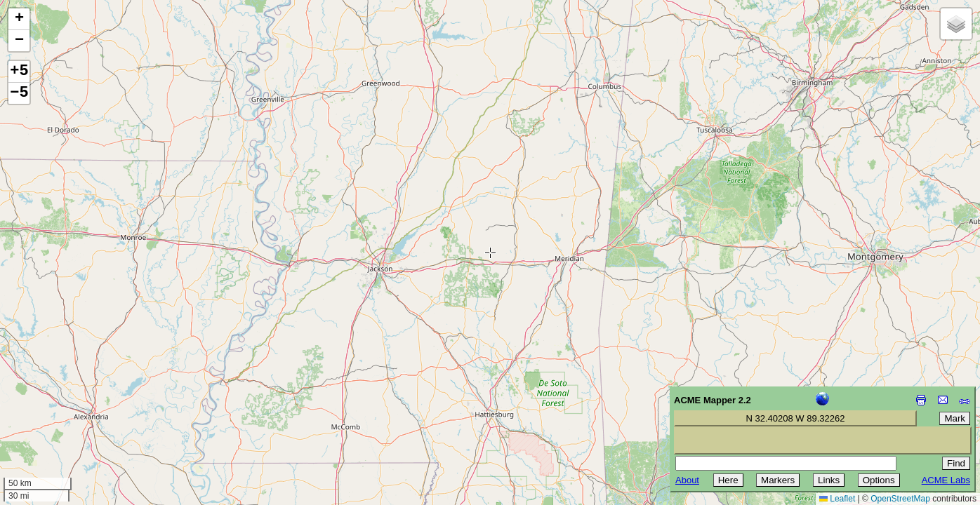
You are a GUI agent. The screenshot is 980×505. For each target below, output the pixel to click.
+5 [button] (19, 72)
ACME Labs (946, 480)
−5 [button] (19, 93)
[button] (19, 19)
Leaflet (837, 499)
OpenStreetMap (900, 499)
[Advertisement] (74, 405)
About (687, 480)
